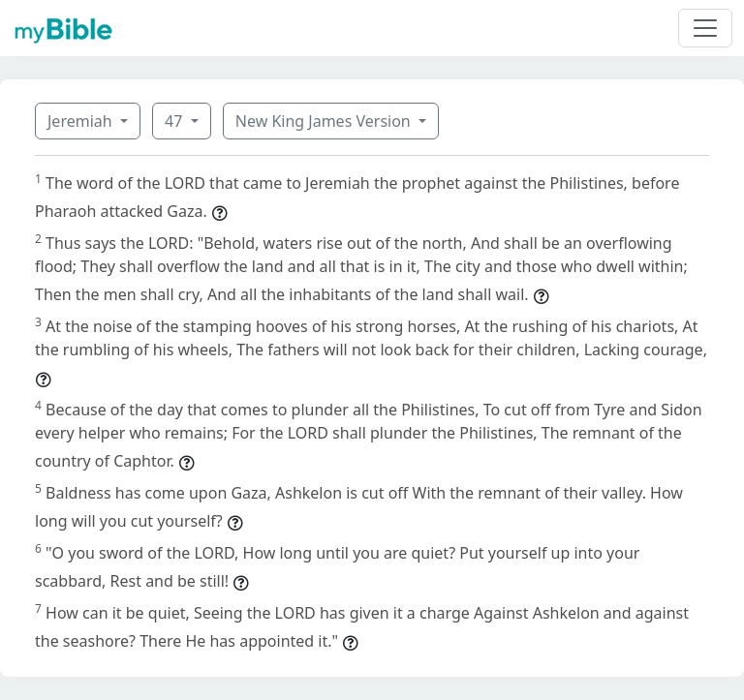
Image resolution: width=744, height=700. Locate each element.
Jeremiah (82, 121)
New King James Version (325, 121)
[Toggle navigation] (705, 28)
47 (175, 121)
